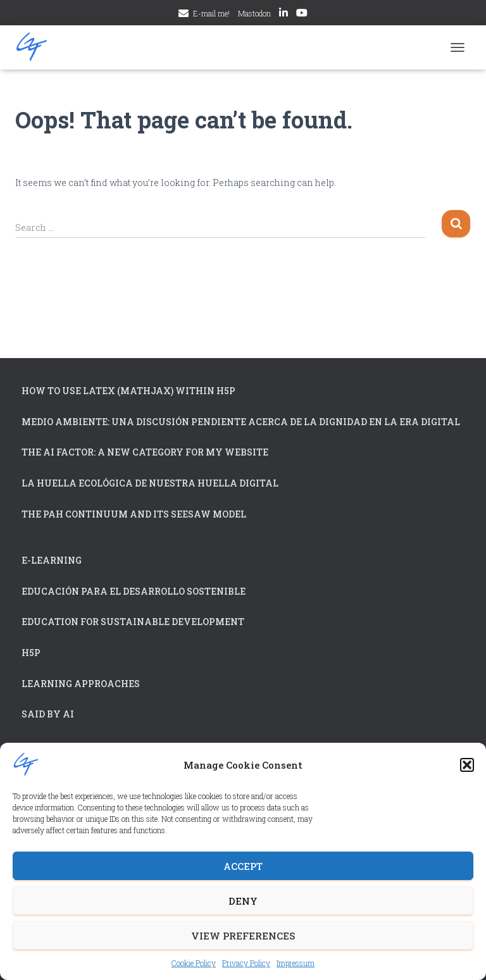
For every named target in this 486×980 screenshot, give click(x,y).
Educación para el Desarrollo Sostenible (134, 591)
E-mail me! (211, 13)
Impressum (296, 963)
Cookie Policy (194, 963)
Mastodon (254, 13)
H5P (31, 653)
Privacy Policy (246, 963)
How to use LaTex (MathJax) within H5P (128, 391)
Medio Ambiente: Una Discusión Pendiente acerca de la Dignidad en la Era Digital (241, 422)
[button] (467, 765)
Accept (243, 866)
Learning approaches (81, 684)
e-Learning (52, 560)
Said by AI (48, 714)
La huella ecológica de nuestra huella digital (150, 483)
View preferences (243, 936)
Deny (243, 901)
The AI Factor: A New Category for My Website (145, 452)
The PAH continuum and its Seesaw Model (134, 514)
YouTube (302, 15)
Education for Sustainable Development (133, 622)
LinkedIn (283, 15)
